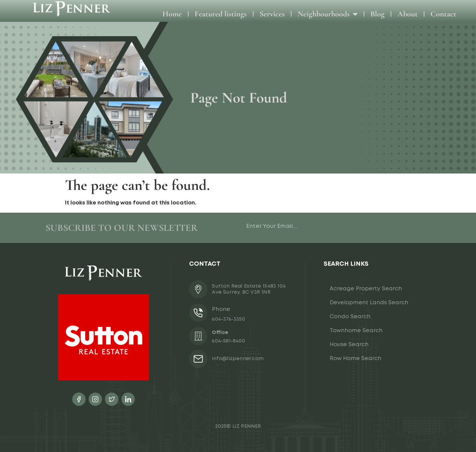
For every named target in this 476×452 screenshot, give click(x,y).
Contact (443, 14)
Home (172, 14)
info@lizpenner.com (238, 359)
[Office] (198, 336)
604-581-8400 (228, 341)
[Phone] (198, 313)
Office (220, 333)
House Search (349, 345)
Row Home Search (355, 359)
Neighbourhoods (328, 14)
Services (272, 14)
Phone (221, 309)
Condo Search (350, 317)
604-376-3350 (228, 319)
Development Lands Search (369, 303)
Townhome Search (356, 331)
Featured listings (221, 14)
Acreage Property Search (366, 289)
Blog (377, 14)
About (408, 14)
